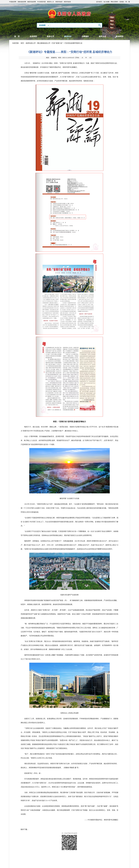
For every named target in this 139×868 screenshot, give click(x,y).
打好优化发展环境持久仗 (74, 43)
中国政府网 (13, 2)
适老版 (122, 2)
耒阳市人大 (50, 2)
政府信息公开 (31, 43)
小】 (91, 58)
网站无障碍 (114, 2)
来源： (51, 58)
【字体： (83, 58)
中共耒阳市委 (41, 2)
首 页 (17, 36)
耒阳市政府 (59, 2)
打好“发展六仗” (57, 43)
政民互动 (102, 36)
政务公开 (51, 36)
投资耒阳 (120, 36)
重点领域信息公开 (44, 43)
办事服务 (85, 36)
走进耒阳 (33, 36)
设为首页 (99, 2)
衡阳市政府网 (32, 2)
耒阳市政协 (67, 2)
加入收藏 (106, 2)
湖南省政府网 (22, 2)
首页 (22, 43)
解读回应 (68, 36)
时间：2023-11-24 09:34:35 (66, 58)
